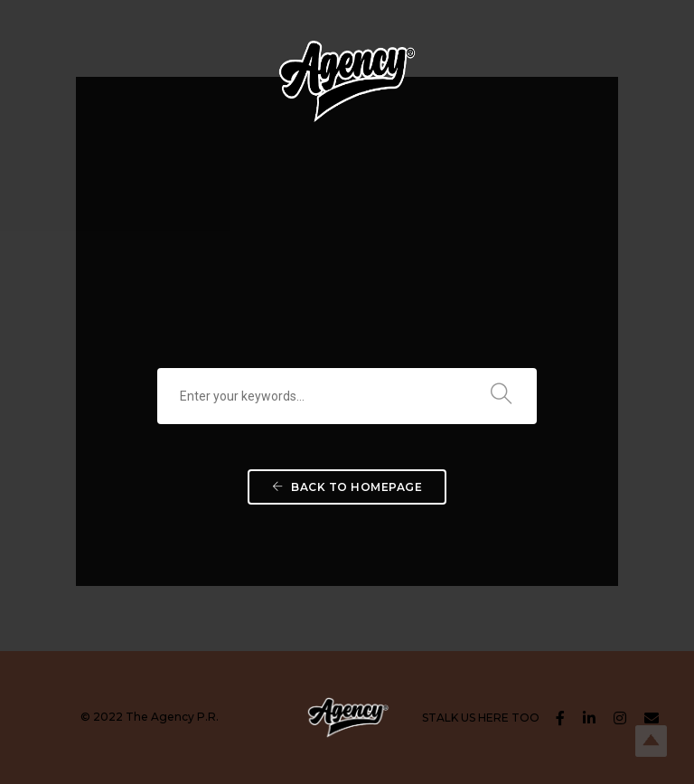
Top (651, 741)
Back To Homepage (347, 487)
